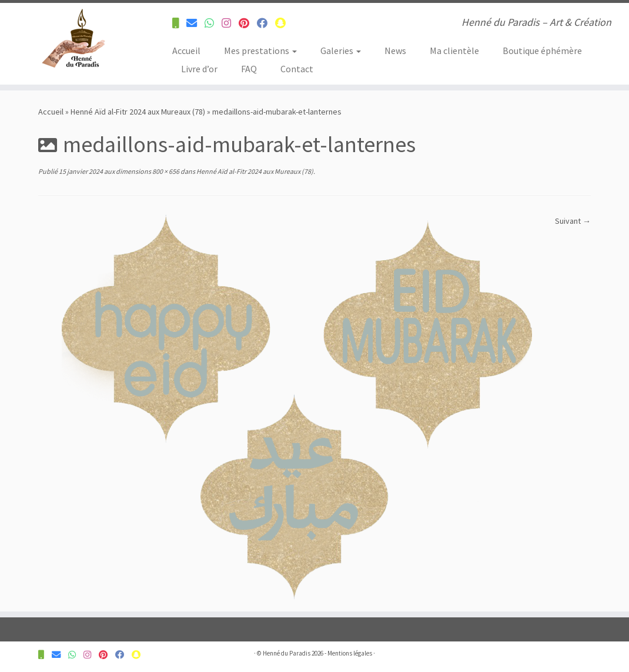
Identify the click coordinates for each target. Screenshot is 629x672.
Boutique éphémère (542, 51)
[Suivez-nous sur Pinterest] (248, 23)
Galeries (341, 51)
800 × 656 (165, 171)
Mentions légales (350, 653)
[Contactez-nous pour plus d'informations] (179, 23)
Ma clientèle (454, 51)
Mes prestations (260, 51)
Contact (297, 69)
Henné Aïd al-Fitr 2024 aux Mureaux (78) (138, 112)
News (395, 51)
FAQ (249, 69)
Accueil (186, 51)
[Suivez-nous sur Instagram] (230, 23)
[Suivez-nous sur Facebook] (266, 23)
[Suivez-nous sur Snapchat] (284, 23)
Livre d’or (199, 69)
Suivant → (573, 221)
